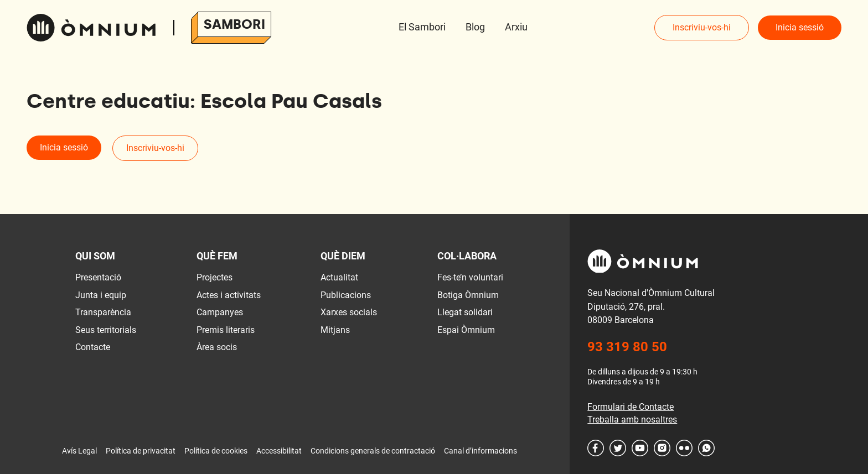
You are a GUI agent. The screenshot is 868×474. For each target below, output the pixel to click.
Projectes (215, 277)
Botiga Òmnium (468, 295)
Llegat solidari (465, 312)
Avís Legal (79, 451)
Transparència (103, 312)
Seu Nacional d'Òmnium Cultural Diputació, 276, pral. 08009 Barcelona (651, 306)
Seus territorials (106, 330)
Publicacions (346, 295)
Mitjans (335, 330)
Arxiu (516, 27)
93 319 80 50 (627, 347)
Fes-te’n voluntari (470, 277)
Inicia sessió (800, 27)
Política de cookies (216, 451)
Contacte (93, 347)
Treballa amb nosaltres (632, 420)
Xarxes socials (349, 312)
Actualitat (339, 277)
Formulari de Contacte (631, 407)
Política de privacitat (141, 451)
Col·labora (467, 256)
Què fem (217, 256)
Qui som (95, 256)
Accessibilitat (279, 451)
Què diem (343, 256)
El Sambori (422, 27)
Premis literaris (226, 330)
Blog (475, 27)
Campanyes (220, 312)
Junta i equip (101, 295)
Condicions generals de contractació (373, 451)
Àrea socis (217, 347)
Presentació (98, 277)
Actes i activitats (229, 295)
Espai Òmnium (466, 330)
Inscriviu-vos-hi (702, 27)
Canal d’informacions (480, 451)
